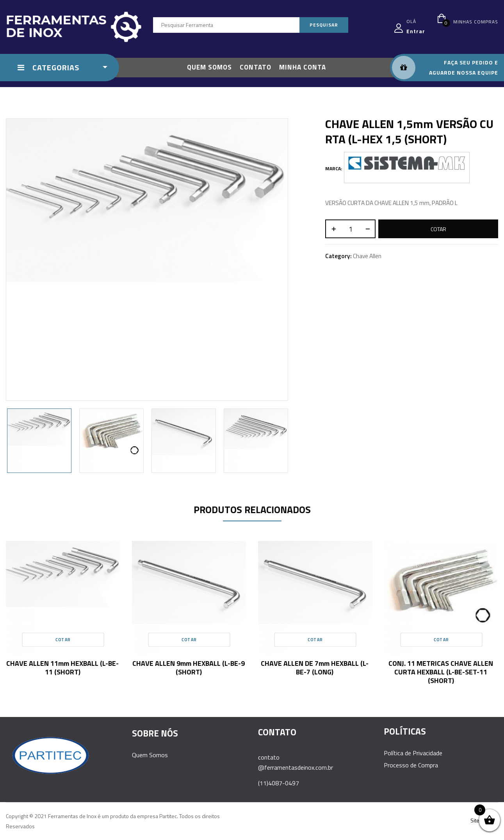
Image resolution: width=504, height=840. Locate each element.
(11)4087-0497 (279, 783)
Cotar (438, 229)
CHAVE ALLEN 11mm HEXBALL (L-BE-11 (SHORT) (62, 668)
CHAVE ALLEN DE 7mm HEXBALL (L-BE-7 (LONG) (315, 668)
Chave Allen (367, 256)
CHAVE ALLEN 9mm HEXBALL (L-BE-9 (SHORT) (189, 668)
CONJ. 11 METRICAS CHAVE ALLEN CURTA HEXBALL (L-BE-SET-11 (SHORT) (441, 672)
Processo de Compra (411, 765)
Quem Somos (150, 755)
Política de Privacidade (413, 753)
